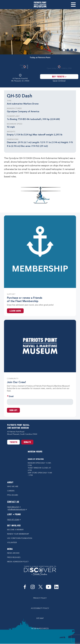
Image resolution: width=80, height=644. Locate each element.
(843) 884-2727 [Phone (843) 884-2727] (14, 507)
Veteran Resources (40, 628)
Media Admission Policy (18, 562)
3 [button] (72, 50)
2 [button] (68, 50)
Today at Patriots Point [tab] (40, 58)
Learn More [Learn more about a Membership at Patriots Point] (15, 311)
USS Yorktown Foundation (20, 538)
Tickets (13, 442)
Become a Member (15, 530)
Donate (27, 442)
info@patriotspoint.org (17, 509)
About (10, 483)
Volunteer (12, 543)
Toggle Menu (73, 5)
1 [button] (64, 50)
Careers (11, 491)
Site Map (40, 618)
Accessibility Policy (40, 608)
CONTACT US (13, 502)
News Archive (13, 553)
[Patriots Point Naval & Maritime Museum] (40, 5)
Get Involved (14, 526)
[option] (40, 32)
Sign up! (13, 410)
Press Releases (14, 557)
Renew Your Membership (18, 534)
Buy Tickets (65, 77)
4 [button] (76, 50)
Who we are (13, 486)
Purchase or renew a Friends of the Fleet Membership (25, 299)
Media (10, 549)
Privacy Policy (40, 598)
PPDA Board (13, 495)
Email (11, 396)
